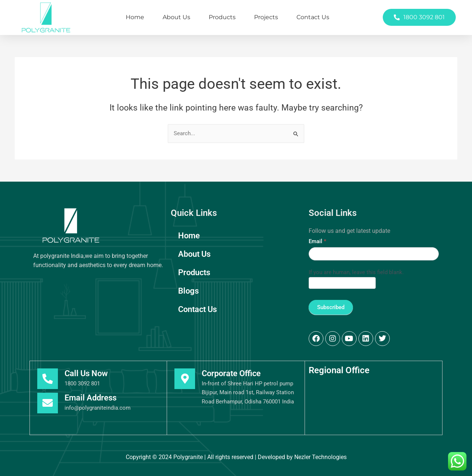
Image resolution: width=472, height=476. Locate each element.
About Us (176, 17)
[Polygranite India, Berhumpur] (374, 407)
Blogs (188, 291)
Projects (266, 17)
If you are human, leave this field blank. (356, 272)
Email (317, 241)
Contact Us (313, 17)
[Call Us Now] (48, 379)
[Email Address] (48, 403)
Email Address (91, 398)
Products (222, 17)
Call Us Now (86, 373)
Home (135, 17)
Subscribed (331, 307)
